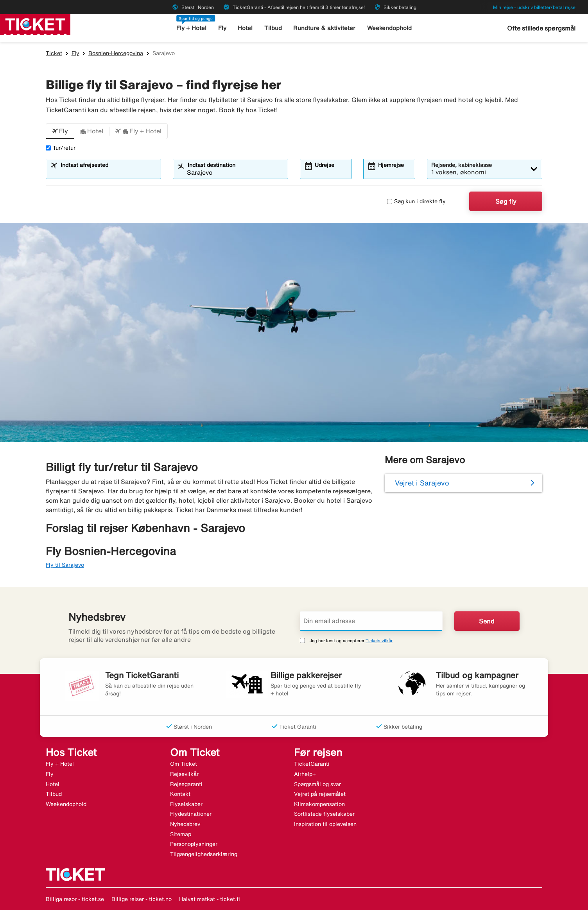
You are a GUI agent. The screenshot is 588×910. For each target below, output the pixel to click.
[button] (60, 131)
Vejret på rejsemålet (320, 794)
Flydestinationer (191, 814)
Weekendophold (389, 28)
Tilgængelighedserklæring (204, 854)
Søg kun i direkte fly (416, 201)
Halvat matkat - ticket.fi (210, 899)
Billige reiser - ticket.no (142, 899)
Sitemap (181, 834)
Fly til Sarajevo (65, 565)
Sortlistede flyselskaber (324, 814)
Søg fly (506, 201)
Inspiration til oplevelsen (325, 824)
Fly (222, 28)
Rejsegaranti (186, 784)
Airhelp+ (305, 774)
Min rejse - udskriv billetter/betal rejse (534, 7)
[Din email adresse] (371, 621)
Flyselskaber (186, 804)
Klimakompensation (319, 804)
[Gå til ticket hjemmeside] (35, 24)
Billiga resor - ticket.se (75, 899)
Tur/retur (61, 148)
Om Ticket (184, 764)
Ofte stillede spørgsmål (541, 28)
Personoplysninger (194, 844)
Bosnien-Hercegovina (116, 53)
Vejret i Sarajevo (422, 483)
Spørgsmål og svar (317, 784)
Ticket (54, 53)
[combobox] (108, 172)
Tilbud (273, 28)
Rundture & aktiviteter (324, 28)
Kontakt (180, 794)
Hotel (245, 28)
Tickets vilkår (379, 640)
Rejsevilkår (184, 774)
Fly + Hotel (191, 28)
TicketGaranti (312, 764)
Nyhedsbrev (185, 824)
